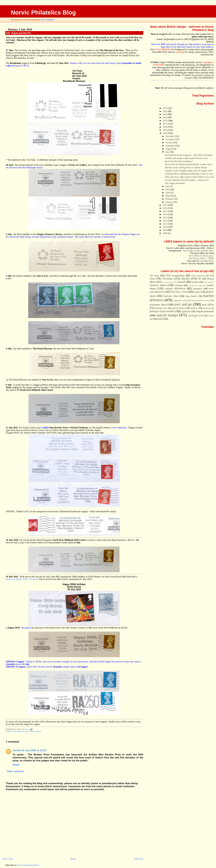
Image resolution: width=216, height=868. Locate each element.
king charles (191, 296)
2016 (165, 208)
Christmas (167, 279)
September (171, 146)
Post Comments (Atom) (28, 865)
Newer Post (7, 859)
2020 (165, 127)
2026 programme (198, 276)
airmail (181, 282)
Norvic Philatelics (48, 20)
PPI (200, 279)
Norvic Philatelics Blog (43, 12)
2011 (165, 224)
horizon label (171, 296)
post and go (183, 304)
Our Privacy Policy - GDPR (201, 258)
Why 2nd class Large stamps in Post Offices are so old (189, 177)
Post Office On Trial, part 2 (202, 256)
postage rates (161, 308)
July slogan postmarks (18, 33)
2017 (165, 205)
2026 (165, 108)
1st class (154, 275)
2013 (165, 218)
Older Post (139, 859)
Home (73, 859)
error (27, 731)
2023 (165, 117)
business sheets (158, 285)
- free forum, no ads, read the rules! (191, 251)
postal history (179, 308)
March (169, 196)
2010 (165, 227)
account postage (168, 282)
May (168, 189)
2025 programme (175, 275)
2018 (165, 133)
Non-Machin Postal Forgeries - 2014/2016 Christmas (189, 155)
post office (208, 305)
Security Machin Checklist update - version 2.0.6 (187, 180)
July (168, 152)
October (169, 143)
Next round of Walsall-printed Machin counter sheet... (189, 164)
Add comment (15, 771)
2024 (165, 114)
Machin (185, 279)
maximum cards (180, 300)
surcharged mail (195, 316)
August (169, 149)
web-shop (180, 52)
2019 (165, 130)
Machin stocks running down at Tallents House (186, 167)
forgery (197, 292)
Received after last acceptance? (179, 161)
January (169, 202)
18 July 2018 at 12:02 (34, 750)
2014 (165, 214)
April (168, 193)
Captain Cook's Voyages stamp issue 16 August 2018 (189, 171)
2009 (165, 230)
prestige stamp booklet (162, 311)
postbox (194, 308)
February (170, 199)
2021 (165, 124)
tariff (160, 319)
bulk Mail (207, 282)
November (171, 139)
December (170, 136)
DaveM (17, 750)
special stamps (167, 315)
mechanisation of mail (201, 300)
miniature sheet (158, 305)
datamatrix (198, 289)
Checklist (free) (201, 261)
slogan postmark (35, 731)
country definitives (175, 288)
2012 (165, 221)
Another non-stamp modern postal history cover (186, 158)
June (168, 186)
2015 (165, 211)
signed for (186, 311)
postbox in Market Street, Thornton (22, 579)
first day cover (179, 292)
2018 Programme (18, 731)
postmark (207, 308)
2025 (165, 111)
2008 (165, 233)
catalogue (179, 285)
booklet (195, 282)
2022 (165, 121)
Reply (16, 765)
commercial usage (195, 285)
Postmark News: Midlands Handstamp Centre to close (189, 174)
